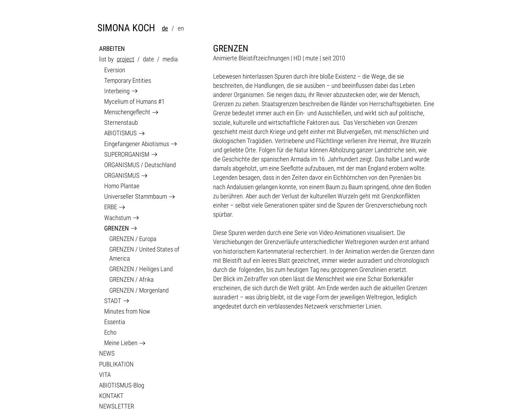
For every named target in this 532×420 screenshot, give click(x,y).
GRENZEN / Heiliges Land (141, 269)
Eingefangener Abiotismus (137, 144)
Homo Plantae (122, 186)
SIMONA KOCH (126, 28)
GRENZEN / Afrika (131, 279)
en (181, 28)
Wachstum (118, 218)
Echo (110, 332)
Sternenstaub (121, 123)
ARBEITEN (112, 49)
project (126, 59)
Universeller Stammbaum (136, 196)
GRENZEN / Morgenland (139, 290)
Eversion (115, 70)
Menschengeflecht (127, 112)
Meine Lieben (121, 343)
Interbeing (117, 91)
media (170, 59)
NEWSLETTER (117, 406)
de (165, 28)
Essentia (115, 322)
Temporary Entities (128, 81)
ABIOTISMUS (120, 133)
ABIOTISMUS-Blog (122, 385)
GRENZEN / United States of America (144, 254)
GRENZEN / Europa (133, 239)
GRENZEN (117, 228)
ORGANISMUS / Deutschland (140, 165)
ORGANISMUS (122, 175)
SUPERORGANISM (127, 154)
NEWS (107, 353)
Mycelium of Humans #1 (134, 102)
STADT (113, 301)
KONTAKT (111, 396)
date (148, 59)
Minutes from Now (127, 311)
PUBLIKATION (116, 364)
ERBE (111, 207)
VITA (105, 375)
